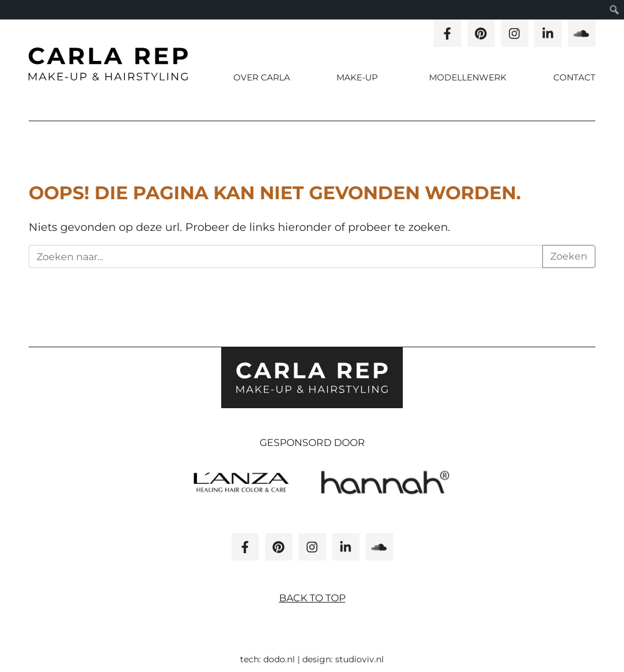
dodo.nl (279, 659)
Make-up (358, 77)
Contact (574, 77)
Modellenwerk (468, 77)
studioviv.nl (360, 659)
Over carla (262, 77)
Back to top (312, 598)
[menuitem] (615, 10)
